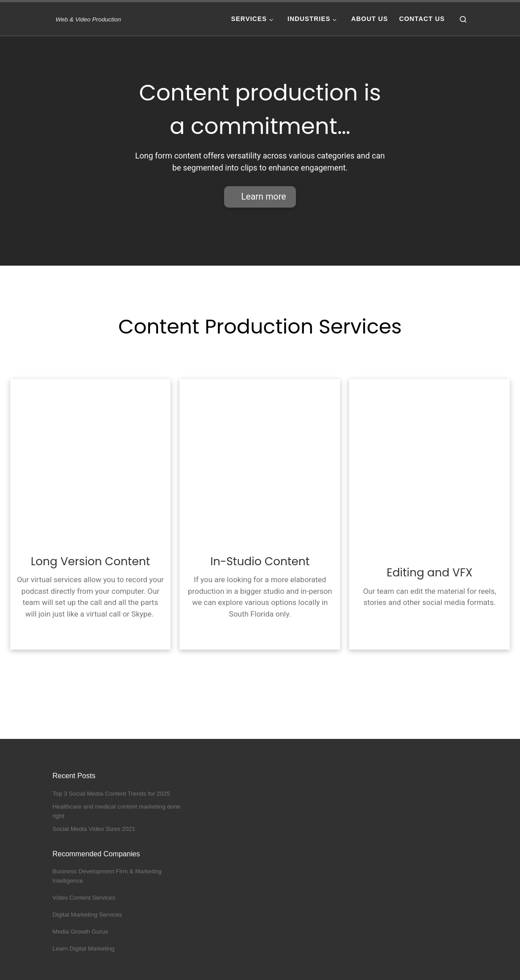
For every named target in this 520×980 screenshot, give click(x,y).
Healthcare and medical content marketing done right (117, 811)
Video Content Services (84, 898)
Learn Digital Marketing (84, 949)
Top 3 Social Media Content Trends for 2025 (111, 794)
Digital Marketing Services (87, 915)
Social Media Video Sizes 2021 (94, 829)
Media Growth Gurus (81, 932)
